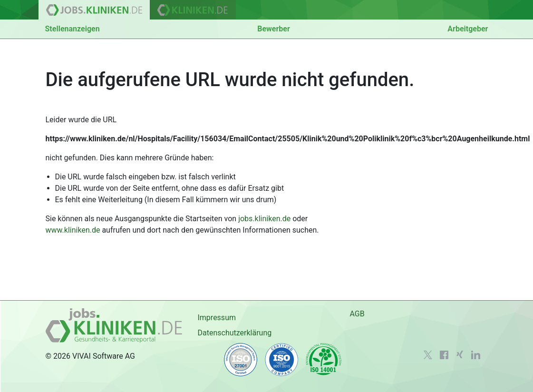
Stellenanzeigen (73, 29)
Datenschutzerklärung (234, 333)
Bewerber (274, 29)
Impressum (217, 318)
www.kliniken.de (73, 230)
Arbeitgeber (468, 29)
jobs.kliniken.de (264, 219)
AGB (357, 314)
